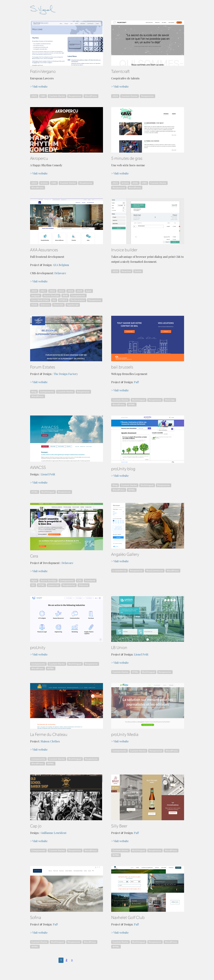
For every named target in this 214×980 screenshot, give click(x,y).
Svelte (138, 271)
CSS (79, 581)
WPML (132, 405)
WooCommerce (155, 571)
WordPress (91, 96)
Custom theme (57, 96)
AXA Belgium (61, 265)
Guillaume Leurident (54, 833)
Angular (36, 296)
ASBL (135, 183)
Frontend (90, 581)
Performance (78, 300)
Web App (170, 400)
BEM (65, 296)
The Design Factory (66, 374)
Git (54, 300)
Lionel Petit (48, 474)
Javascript (54, 585)
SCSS (34, 305)
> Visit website (39, 87)
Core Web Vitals (40, 300)
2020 (34, 291)
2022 (34, 183)
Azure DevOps (51, 296)
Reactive (126, 271)
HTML (35, 492)
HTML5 (63, 300)
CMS (43, 96)
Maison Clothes (50, 741)
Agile (89, 291)
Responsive (75, 96)
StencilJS (58, 305)
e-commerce (119, 571)
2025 (34, 96)
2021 (43, 291)
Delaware (60, 273)
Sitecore (45, 305)
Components (78, 296)
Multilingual (139, 400)
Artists (44, 183)
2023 (61, 291)
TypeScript (73, 305)
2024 (115, 96)
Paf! (136, 382)
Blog (34, 392)
